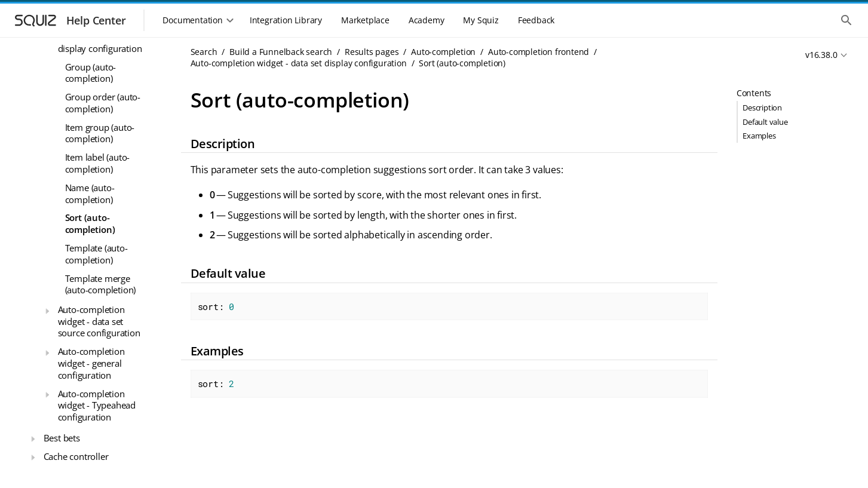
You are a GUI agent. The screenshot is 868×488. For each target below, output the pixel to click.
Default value (765, 122)
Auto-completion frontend (539, 52)
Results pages (372, 52)
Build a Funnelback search (281, 52)
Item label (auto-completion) (98, 163)
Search (204, 52)
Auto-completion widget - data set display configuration (299, 63)
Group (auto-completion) (91, 73)
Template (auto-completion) (96, 254)
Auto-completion (443, 52)
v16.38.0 (821, 55)
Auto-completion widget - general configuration (91, 363)
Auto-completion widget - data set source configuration (99, 321)
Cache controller (76, 456)
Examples (759, 136)
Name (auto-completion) (90, 194)
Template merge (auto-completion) (101, 284)
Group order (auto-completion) (103, 103)
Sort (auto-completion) (90, 223)
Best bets (62, 438)
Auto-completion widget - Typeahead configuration (97, 405)
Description (762, 108)
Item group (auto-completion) (100, 133)
